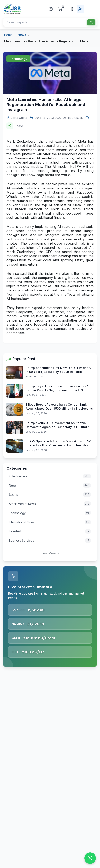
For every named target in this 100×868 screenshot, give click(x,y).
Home (8, 35)
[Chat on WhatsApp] (90, 858)
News (22, 35)
